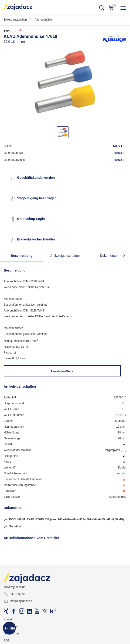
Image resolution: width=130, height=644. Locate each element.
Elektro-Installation (15, 20)
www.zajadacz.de (15, 587)
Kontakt (9, 619)
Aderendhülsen (44, 20)
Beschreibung (22, 256)
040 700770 (14, 594)
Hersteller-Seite (62, 371)
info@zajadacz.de (18, 601)
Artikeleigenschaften (65, 256)
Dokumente (108, 256)
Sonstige (12, 527)
